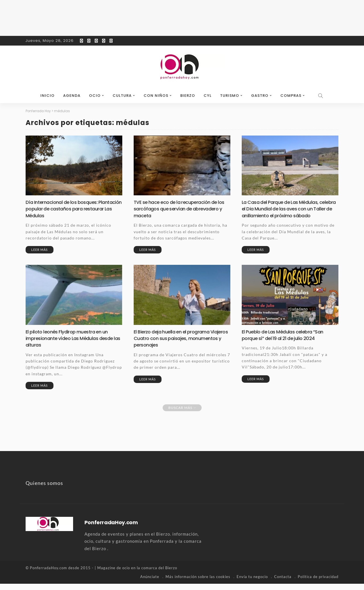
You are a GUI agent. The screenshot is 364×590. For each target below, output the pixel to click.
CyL (208, 96)
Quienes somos (44, 489)
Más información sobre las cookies (198, 583)
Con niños (156, 96)
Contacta (283, 583)
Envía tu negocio (252, 583)
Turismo (230, 96)
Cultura (122, 96)
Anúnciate (150, 583)
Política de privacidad (318, 583)
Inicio (47, 96)
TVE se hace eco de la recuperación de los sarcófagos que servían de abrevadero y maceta (179, 209)
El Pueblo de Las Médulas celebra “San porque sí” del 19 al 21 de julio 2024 (286, 341)
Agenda (72, 96)
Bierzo (188, 96)
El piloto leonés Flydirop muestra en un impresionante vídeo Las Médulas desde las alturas (73, 345)
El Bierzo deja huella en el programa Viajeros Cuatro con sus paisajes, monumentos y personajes (175, 345)
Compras (291, 96)
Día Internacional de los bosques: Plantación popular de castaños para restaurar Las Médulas (70, 209)
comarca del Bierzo (159, 574)
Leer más (40, 250)
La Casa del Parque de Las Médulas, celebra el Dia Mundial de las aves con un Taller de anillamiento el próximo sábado (286, 212)
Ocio (95, 96)
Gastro (260, 96)
